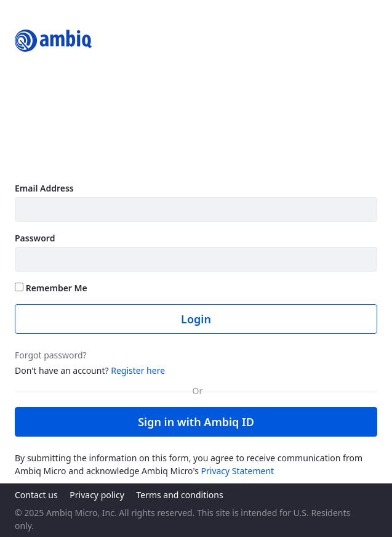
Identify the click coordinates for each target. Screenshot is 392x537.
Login (196, 319)
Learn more (42, 160)
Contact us (36, 495)
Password (35, 238)
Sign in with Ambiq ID (196, 422)
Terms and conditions (179, 495)
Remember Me (51, 288)
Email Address (44, 188)
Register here (138, 370)
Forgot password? (51, 355)
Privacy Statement (238, 471)
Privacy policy (97, 495)
